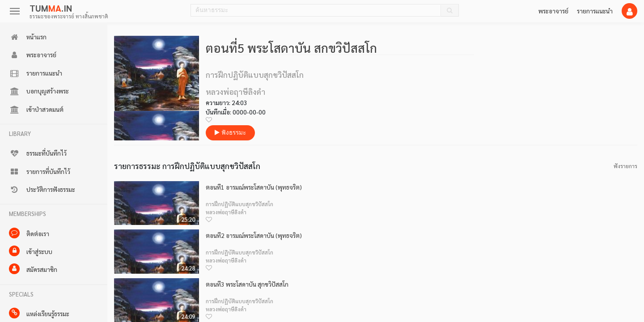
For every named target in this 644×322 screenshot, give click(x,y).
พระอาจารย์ (553, 11)
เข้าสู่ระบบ (31, 251)
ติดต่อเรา (29, 233)
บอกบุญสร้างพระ (39, 91)
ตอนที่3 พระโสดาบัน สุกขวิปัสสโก (247, 284)
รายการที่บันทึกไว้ (40, 172)
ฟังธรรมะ (230, 133)
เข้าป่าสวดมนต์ (36, 110)
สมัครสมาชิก (33, 269)
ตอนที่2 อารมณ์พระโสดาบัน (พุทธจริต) (254, 235)
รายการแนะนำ (595, 11)
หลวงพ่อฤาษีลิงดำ (226, 212)
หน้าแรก (28, 37)
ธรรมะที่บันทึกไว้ (38, 153)
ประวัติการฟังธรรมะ (42, 190)
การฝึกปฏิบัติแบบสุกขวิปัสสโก (239, 204)
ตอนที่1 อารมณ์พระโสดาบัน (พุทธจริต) (254, 187)
